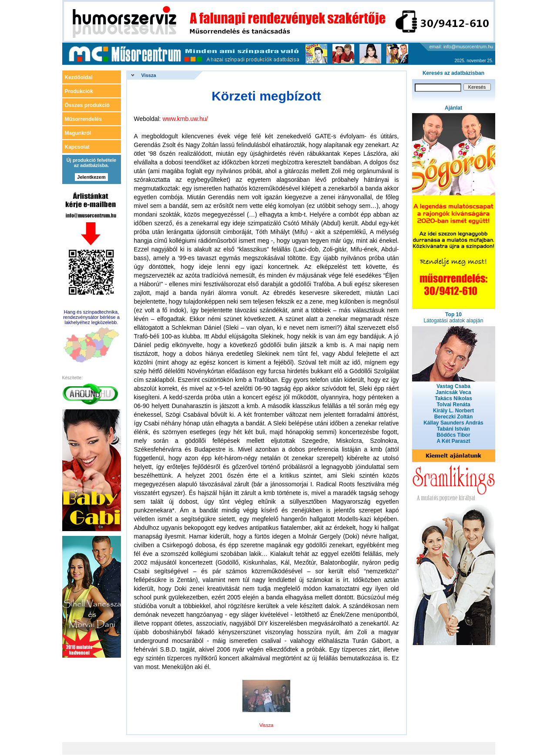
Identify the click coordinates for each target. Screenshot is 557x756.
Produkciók (79, 91)
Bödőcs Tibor (453, 435)
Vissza (149, 75)
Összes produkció (87, 105)
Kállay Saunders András (453, 423)
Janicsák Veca (453, 392)
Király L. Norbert (453, 411)
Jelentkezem (91, 177)
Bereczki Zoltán (454, 417)
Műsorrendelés (83, 119)
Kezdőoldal (79, 77)
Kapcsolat (77, 147)
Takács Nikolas (453, 398)
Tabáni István (453, 429)
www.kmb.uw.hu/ (185, 119)
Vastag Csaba (453, 386)
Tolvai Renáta (453, 405)
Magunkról (78, 133)
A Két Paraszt (454, 441)
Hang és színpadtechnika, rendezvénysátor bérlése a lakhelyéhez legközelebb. (91, 317)
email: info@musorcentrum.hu (461, 47)
